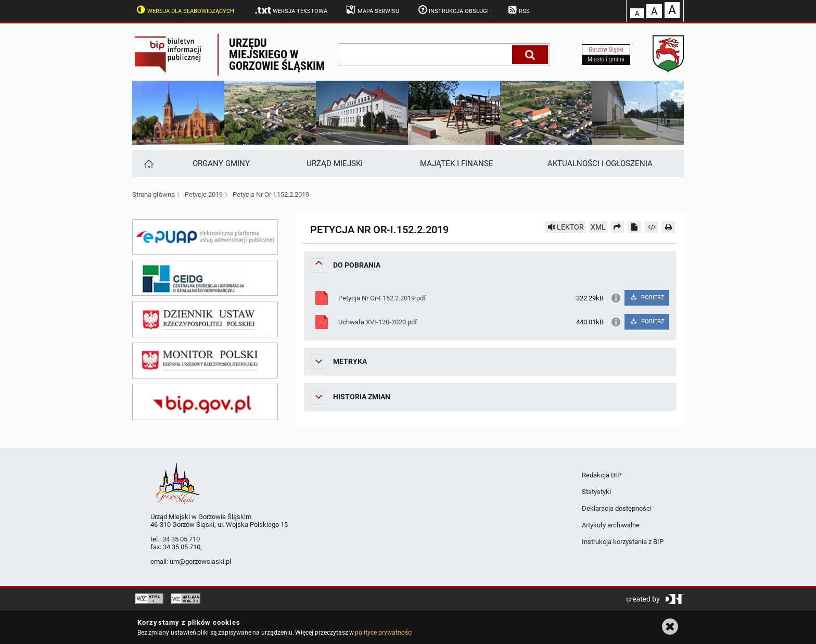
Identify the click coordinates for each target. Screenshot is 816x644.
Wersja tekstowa (291, 10)
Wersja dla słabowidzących (184, 10)
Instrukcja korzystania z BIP (623, 542)
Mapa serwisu (372, 10)
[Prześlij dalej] (618, 227)
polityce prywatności (384, 633)
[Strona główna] (148, 163)
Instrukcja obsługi (453, 10)
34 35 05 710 (181, 539)
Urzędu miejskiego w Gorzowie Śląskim (277, 54)
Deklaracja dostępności (617, 508)
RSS (518, 10)
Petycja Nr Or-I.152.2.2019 (271, 194)
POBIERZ (647, 298)
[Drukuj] (668, 227)
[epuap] (205, 237)
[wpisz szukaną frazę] (426, 55)
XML (598, 227)
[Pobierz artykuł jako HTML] (652, 227)
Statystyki (596, 492)
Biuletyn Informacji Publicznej (175, 55)
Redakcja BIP (602, 475)
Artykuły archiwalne (611, 525)
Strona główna (154, 194)
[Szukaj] (530, 55)
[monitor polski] (205, 361)
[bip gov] (205, 402)
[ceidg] (205, 278)
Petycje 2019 (204, 194)
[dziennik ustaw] (205, 319)
